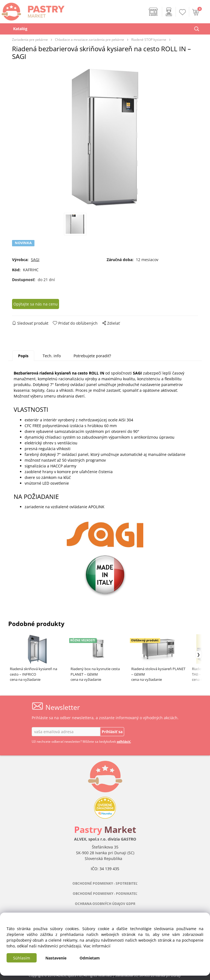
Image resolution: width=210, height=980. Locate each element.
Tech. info (52, 356)
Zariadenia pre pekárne (30, 39)
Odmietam (90, 958)
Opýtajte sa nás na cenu (36, 304)
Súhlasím (22, 958)
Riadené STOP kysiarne (149, 39)
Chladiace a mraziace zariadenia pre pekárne (90, 39)
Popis (23, 356)
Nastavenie (56, 958)
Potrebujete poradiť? (92, 356)
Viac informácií (97, 946)
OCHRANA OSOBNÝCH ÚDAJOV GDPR (105, 904)
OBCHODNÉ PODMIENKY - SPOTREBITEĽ (105, 883)
